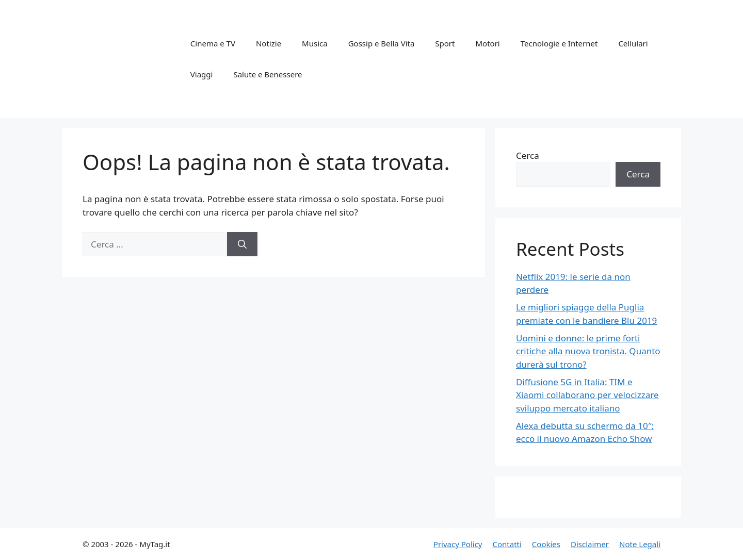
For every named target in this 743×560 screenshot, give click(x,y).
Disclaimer (590, 544)
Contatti (507, 544)
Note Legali (640, 544)
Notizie (269, 43)
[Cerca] (242, 244)
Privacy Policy (458, 544)
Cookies (546, 544)
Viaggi (202, 74)
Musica (315, 43)
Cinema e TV (213, 43)
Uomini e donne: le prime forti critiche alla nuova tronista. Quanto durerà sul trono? (588, 351)
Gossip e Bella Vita (382, 43)
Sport (445, 43)
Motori (487, 43)
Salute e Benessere (268, 74)
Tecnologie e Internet (559, 43)
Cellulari (633, 43)
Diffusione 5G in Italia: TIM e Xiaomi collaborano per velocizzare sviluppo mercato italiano (587, 395)
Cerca (528, 155)
